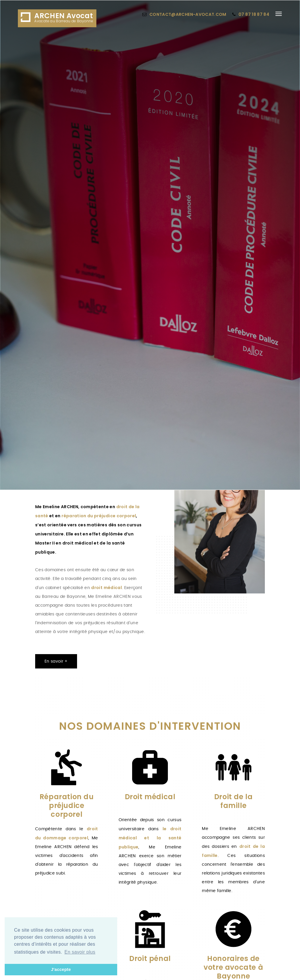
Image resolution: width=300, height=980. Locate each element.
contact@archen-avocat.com (188, 14)
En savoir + (56, 661)
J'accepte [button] (61, 969)
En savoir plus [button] (80, 952)
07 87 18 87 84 (254, 14)
